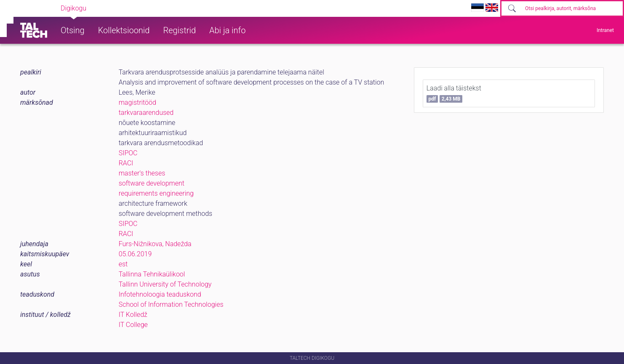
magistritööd (137, 102)
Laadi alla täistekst (454, 93)
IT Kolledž (133, 315)
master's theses (142, 173)
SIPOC (128, 153)
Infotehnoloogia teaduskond (160, 294)
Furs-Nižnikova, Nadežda (155, 244)
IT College (133, 325)
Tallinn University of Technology (165, 284)
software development (152, 183)
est (123, 264)
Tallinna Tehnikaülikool (152, 274)
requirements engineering (156, 193)
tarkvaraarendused (146, 113)
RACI (126, 163)
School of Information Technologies (171, 304)
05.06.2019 (135, 254)
